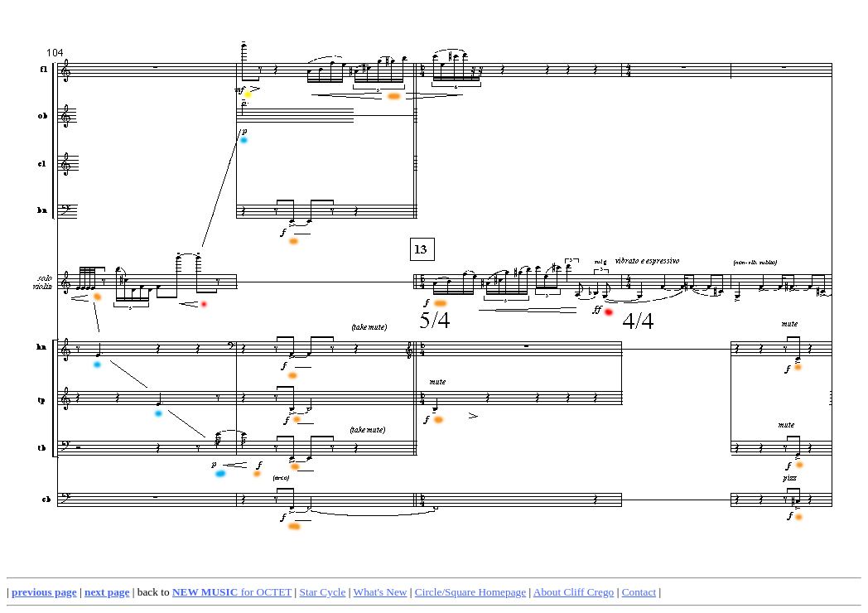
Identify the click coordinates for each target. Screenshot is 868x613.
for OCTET (232, 592)
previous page (44, 592)
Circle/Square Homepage (470, 592)
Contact (639, 592)
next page (107, 592)
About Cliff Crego (574, 592)
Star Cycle (323, 592)
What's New (381, 592)
